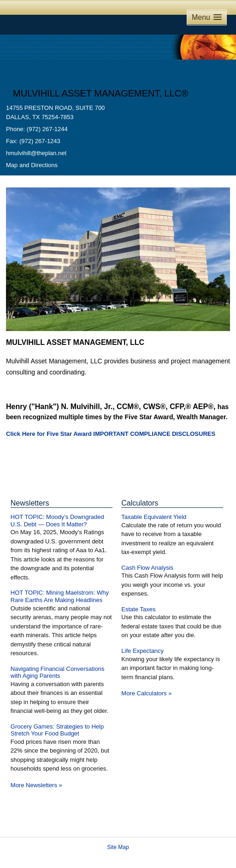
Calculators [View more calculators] (140, 503)
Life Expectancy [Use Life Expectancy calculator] (142, 651)
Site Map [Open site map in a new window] (118, 847)
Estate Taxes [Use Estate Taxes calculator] (138, 609)
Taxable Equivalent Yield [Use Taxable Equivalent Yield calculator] (154, 517)
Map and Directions (32, 165)
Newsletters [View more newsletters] (30, 503)
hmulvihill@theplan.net (36, 153)
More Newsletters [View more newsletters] (36, 785)
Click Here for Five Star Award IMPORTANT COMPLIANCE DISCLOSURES (111, 434)
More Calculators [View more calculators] (146, 693)
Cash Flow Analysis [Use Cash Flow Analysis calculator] (147, 568)
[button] (207, 17)
